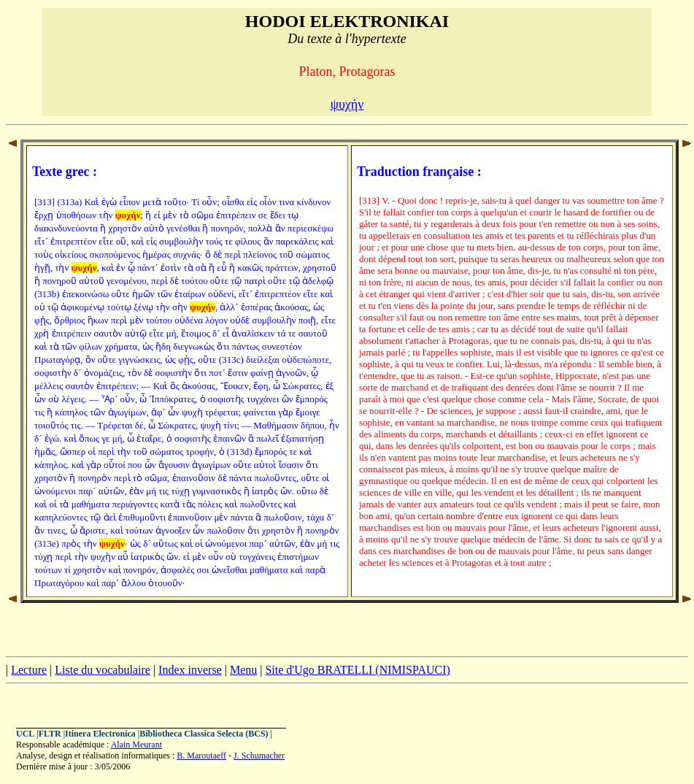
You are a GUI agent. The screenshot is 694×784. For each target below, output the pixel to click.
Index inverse (190, 670)
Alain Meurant (136, 745)
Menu (243, 670)
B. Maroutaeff (201, 756)
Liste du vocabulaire (103, 670)
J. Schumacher (259, 756)
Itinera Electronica (100, 734)
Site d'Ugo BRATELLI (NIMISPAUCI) (357, 670)
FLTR (50, 734)
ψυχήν (347, 104)
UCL (25, 734)
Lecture (29, 670)
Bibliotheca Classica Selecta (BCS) (204, 734)
